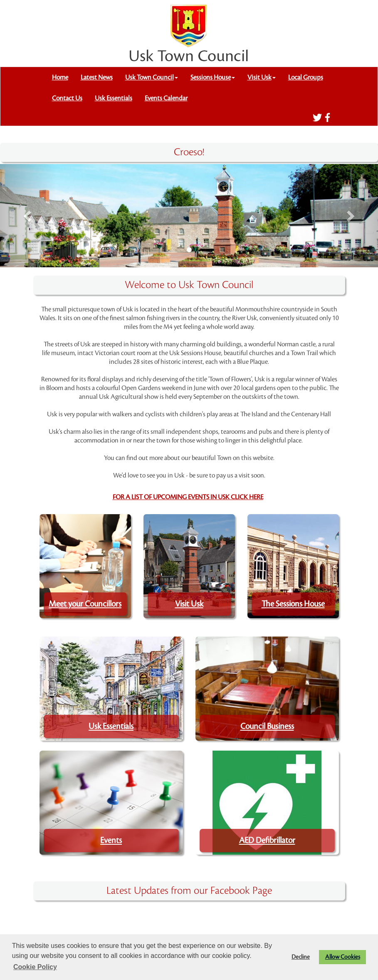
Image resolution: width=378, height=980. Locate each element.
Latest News (97, 77)
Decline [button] (301, 957)
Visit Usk (262, 77)
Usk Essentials (114, 98)
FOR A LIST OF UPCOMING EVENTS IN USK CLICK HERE (188, 497)
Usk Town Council (152, 77)
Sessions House (213, 77)
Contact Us (67, 98)
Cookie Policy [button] (35, 967)
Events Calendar (166, 98)
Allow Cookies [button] (343, 957)
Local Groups (306, 77)
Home (60, 77)
